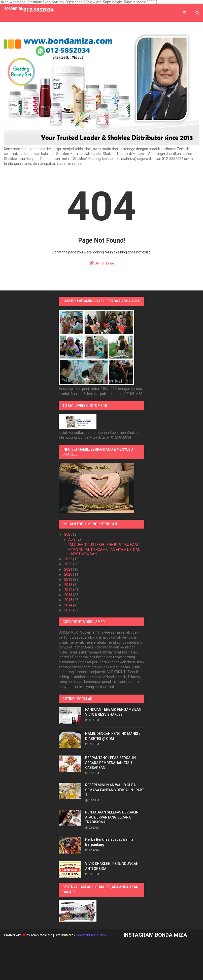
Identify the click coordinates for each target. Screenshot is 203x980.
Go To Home (102, 263)
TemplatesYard (42, 935)
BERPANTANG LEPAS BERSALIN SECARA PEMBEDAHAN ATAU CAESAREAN (110, 763)
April (72, 539)
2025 (69, 534)
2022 (69, 564)
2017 (69, 590)
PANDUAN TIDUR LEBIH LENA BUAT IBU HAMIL (104, 545)
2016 (69, 595)
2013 (69, 610)
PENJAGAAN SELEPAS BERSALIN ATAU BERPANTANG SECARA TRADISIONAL (112, 817)
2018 (69, 585)
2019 (69, 579)
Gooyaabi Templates (91, 935)
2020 (69, 574)
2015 (69, 600)
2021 (69, 569)
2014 (69, 605)
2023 (69, 559)
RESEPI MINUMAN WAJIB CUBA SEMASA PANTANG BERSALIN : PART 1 (115, 790)
